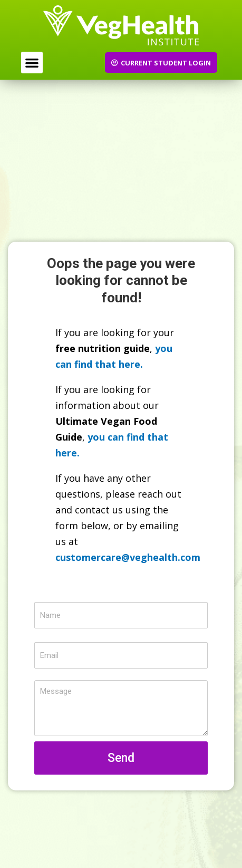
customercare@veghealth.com (128, 557)
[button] (32, 63)
